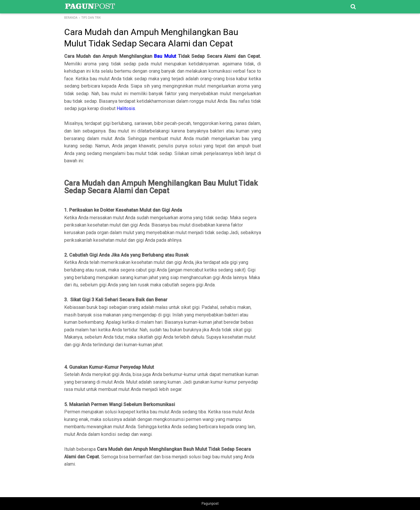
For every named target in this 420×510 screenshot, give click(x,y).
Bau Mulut (165, 56)
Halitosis (126, 108)
